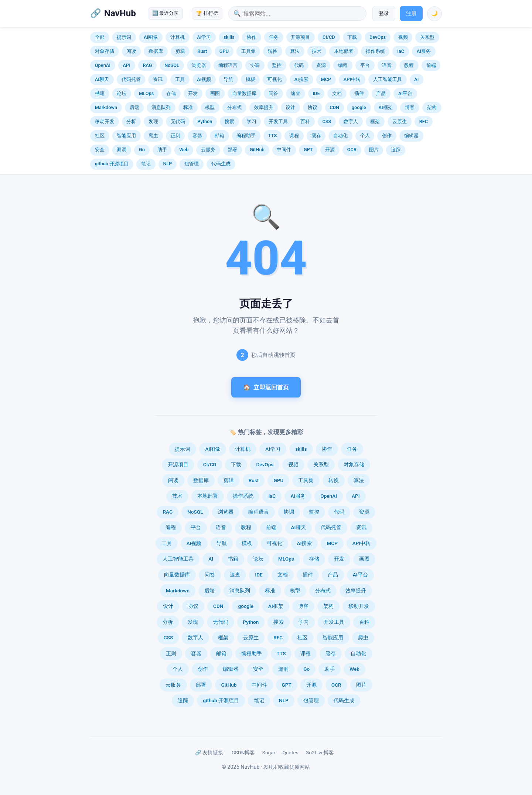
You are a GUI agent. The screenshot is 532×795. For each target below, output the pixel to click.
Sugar (269, 752)
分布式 (234, 107)
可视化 (275, 79)
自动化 (340, 136)
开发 (193, 93)
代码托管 (131, 79)
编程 (343, 65)
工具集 (248, 51)
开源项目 (300, 37)
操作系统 (375, 51)
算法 (295, 51)
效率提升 (264, 107)
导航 (228, 79)
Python (205, 121)
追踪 (396, 150)
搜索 (229, 121)
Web (184, 150)
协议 (313, 107)
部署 (232, 150)
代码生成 (221, 164)
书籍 (100, 93)
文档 (337, 93)
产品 (381, 93)
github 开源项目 (112, 164)
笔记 (146, 164)
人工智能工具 (388, 79)
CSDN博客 (243, 752)
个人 (365, 136)
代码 (299, 65)
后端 (134, 107)
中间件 (284, 150)
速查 (296, 93)
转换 (273, 51)
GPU (224, 51)
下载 (352, 37)
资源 (321, 65)
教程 (409, 65)
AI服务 (424, 51)
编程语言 (228, 65)
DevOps (378, 37)
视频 (403, 37)
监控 (277, 65)
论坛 (122, 93)
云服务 (208, 150)
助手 (162, 150)
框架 (375, 121)
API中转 (352, 79)
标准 (188, 107)
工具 (180, 79)
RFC (424, 121)
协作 (252, 37)
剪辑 (180, 51)
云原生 (400, 121)
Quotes (290, 752)
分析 (131, 121)
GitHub (257, 150)
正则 (175, 136)
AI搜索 (301, 79)
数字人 (351, 121)
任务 (274, 37)
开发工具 (278, 121)
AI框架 (386, 107)
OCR (352, 150)
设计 (290, 107)
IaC (401, 51)
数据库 (156, 51)
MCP (326, 79)
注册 (411, 13)
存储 (171, 93)
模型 (210, 107)
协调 (255, 65)
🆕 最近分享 (165, 13)
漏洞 (122, 150)
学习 (252, 121)
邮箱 (219, 136)
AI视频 (204, 79)
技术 (317, 51)
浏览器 (199, 65)
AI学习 (204, 37)
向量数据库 (244, 93)
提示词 (124, 37)
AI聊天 (102, 79)
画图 (215, 93)
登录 (384, 13)
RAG (147, 65)
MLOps (146, 93)
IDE (316, 93)
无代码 (178, 121)
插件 (359, 93)
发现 (153, 121)
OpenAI (103, 65)
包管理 (192, 164)
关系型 (427, 37)
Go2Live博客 (320, 752)
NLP (167, 164)
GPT (308, 150)
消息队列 (161, 107)
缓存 (316, 136)
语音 (387, 65)
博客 (410, 107)
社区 (100, 136)
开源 (330, 150)
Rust (202, 51)
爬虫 (153, 136)
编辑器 (411, 136)
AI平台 (405, 93)
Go (142, 150)
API (127, 65)
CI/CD (329, 37)
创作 (387, 136)
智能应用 (126, 136)
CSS (327, 121)
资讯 (158, 79)
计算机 (178, 37)
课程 (294, 136)
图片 (374, 150)
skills (229, 37)
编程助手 (246, 136)
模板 (250, 79)
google (359, 107)
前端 (431, 65)
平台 (365, 65)
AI (416, 79)
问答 (273, 93)
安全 (100, 150)
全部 (100, 37)
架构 (432, 107)
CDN (334, 107)
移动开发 (105, 121)
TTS (272, 136)
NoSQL (172, 65)
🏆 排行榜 (207, 13)
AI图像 (151, 37)
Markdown (106, 107)
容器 (197, 136)
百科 (305, 121)
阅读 (131, 51)
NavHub (120, 13)
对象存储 (105, 51)
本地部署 (344, 51)
